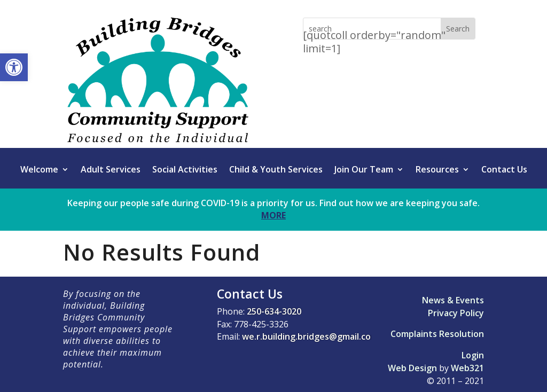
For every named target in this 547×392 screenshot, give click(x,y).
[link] (14, 67)
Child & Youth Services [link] (276, 170)
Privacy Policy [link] (456, 313)
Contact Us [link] (504, 170)
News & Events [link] (453, 300)
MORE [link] (273, 215)
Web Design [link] (412, 368)
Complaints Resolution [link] (437, 334)
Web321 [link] (467, 368)
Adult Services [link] (111, 170)
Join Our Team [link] (364, 170)
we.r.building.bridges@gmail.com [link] (310, 336)
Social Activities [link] (185, 170)
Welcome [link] (39, 170)
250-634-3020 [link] (274, 311)
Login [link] (473, 355)
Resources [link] (437, 170)
